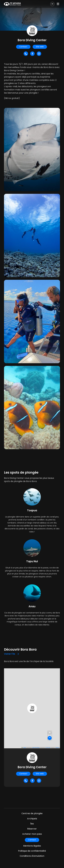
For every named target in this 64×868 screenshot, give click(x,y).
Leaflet (24, 748)
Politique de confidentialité (32, 851)
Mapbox (57, 748)
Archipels (32, 819)
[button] (32, 708)
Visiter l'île (10, 654)
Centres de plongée (32, 813)
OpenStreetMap (36, 748)
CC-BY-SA (48, 748)
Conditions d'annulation (32, 856)
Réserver (32, 829)
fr (52, 4)
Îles (32, 824)
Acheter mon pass (32, 834)
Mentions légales (32, 846)
